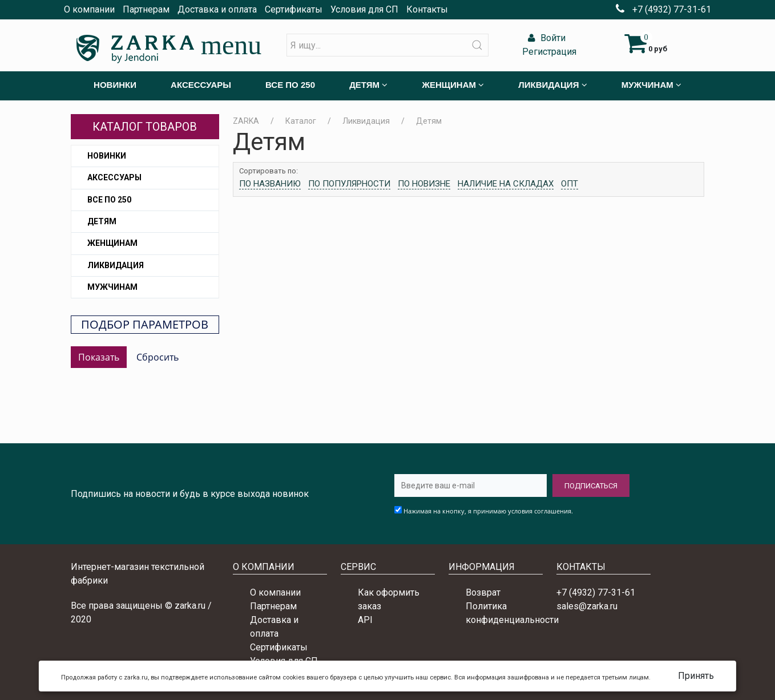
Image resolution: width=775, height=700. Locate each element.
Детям (102, 221)
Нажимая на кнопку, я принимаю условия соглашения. (488, 511)
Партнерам (146, 9)
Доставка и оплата (217, 9)
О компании (89, 9)
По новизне (424, 184)
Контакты (427, 9)
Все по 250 (109, 200)
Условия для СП (364, 9)
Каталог (301, 121)
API (365, 620)
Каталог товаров (145, 127)
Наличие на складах (506, 184)
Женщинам (112, 243)
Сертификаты (294, 9)
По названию (270, 184)
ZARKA (246, 121)
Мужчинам (112, 287)
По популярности (349, 184)
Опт (570, 184)
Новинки (107, 156)
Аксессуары (114, 177)
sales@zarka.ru (587, 606)
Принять (696, 676)
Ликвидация (116, 265)
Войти (545, 38)
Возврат (483, 592)
